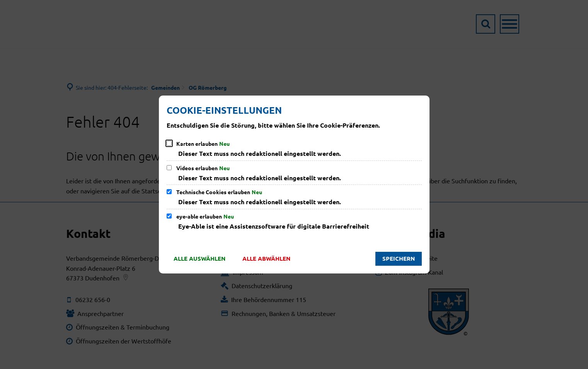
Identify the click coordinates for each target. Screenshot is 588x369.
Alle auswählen (199, 258)
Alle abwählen (266, 258)
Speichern (399, 258)
